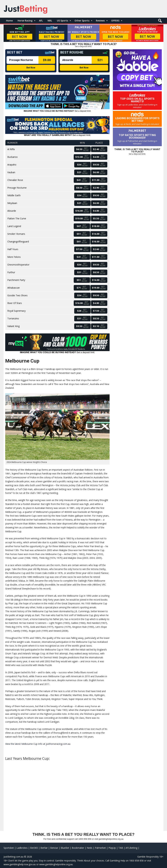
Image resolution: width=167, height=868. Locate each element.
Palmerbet (100, 848)
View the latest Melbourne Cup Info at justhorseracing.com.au (38, 744)
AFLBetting (131, 848)
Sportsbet (9, 848)
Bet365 (34, 848)
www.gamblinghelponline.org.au (56, 864)
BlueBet (65, 848)
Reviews (100, 21)
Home (9, 21)
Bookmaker (78, 848)
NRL (50, 21)
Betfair (44, 848)
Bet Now (31, 68)
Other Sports (82, 21)
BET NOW (19, 37)
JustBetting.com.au (14, 857)
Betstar (54, 848)
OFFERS (115, 21)
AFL (41, 21)
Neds (90, 848)
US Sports (62, 21)
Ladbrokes (22, 848)
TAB (121, 848)
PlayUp (112, 848)
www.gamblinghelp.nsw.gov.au (20, 864)
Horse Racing (25, 21)
